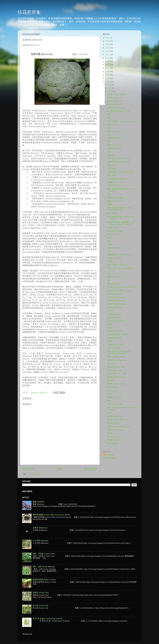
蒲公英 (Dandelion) (115, 416)
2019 (108, 61)
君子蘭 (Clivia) (113, 440)
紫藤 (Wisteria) (39, 502)
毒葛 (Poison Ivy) (114, 437)
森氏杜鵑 (111, 155)
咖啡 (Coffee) (112, 213)
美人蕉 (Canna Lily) (40, 606)
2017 (108, 68)
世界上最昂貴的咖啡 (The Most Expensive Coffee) (119, 209)
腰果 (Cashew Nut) (114, 145)
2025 (108, 41)
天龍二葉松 (112, 175)
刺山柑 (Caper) (113, 228)
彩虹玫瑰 (111, 381)
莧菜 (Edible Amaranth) (116, 108)
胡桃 (109, 251)
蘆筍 (109, 152)
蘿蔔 (109, 135)
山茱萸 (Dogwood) (114, 98)
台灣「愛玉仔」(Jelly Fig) (117, 265)
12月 (110, 85)
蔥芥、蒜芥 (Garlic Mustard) (44, 567)
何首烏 (110, 311)
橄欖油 (110, 205)
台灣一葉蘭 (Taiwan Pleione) (118, 158)
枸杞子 (110, 433)
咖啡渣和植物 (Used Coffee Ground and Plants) (51, 515)
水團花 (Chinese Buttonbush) (118, 426)
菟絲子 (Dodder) (113, 423)
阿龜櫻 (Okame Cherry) (116, 384)
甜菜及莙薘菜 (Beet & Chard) (44, 580)
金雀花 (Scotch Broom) (116, 297)
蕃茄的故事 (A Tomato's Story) (119, 255)
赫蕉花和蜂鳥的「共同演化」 (119, 335)
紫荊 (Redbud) (113, 387)
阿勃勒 (110, 261)
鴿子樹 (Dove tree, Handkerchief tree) (122, 287)
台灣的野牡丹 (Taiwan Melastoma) (121, 172)
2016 (108, 71)
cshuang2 (109, 455)
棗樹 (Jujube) (112, 443)
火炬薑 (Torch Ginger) (116, 345)
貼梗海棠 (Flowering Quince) (118, 162)
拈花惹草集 (29, 12)
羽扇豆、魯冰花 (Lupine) (117, 304)
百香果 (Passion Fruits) (116, 377)
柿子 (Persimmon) (114, 104)
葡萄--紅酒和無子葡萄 (116, 357)
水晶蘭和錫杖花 (113, 314)
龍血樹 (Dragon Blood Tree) (118, 420)
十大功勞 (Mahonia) (41, 541)
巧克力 (110, 394)
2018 (108, 65)
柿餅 (109, 280)
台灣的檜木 (112, 169)
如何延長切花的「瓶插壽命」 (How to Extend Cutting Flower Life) (121, 223)
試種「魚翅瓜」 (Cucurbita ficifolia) (121, 121)
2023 (108, 48)
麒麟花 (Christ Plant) (115, 430)
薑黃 (109, 115)
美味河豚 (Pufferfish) (115, 331)
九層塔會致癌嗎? (114, 138)
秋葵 (109, 194)
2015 (108, 75)
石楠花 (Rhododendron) (116, 301)
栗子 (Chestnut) (113, 234)
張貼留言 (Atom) (35, 474)
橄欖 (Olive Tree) (114, 186)
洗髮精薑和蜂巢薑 (114, 338)
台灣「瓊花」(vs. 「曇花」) (118, 374)
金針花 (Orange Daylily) (116, 94)
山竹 (109, 413)
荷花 (109, 128)
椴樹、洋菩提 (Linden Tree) (44, 554)
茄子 (109, 142)
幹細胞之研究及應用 (115, 198)
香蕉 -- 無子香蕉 (114, 348)
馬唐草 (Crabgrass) (115, 307)
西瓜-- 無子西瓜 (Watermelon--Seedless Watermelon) (119, 352)
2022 (108, 51)
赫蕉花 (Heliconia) (114, 318)
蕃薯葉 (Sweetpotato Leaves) (118, 111)
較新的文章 (28, 469)
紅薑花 (110, 324)
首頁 (60, 469)
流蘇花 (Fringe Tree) (115, 182)
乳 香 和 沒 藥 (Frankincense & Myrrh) (48, 619)
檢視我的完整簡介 (110, 458)
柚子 (109, 274)
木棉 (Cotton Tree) (114, 294)
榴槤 (109, 401)
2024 (108, 44)
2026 (108, 38)
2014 (108, 78)
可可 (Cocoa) (112, 391)
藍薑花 (110, 341)
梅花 (109, 238)
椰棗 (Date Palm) (114, 201)
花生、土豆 (112, 364)
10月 (110, 91)
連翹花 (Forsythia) (114, 258)
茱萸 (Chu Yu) (113, 125)
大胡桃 (110, 244)
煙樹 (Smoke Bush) (115, 404)
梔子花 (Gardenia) (114, 370)
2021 (108, 55)
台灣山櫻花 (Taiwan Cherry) (118, 179)
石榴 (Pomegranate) (115, 231)
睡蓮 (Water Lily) (114, 131)
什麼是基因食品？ (114, 248)
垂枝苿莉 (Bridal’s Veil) (116, 367)
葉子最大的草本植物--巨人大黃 (119, 291)
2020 (108, 58)
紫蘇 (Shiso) (112, 165)
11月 (110, 88)
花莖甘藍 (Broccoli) (115, 148)
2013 (108, 82)
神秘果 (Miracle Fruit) (115, 101)
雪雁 (109, 241)
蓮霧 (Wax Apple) (114, 277)
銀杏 (109, 118)
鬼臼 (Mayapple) (113, 284)
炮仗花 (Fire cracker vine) (117, 360)
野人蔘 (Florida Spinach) (117, 321)
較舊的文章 (91, 469)
